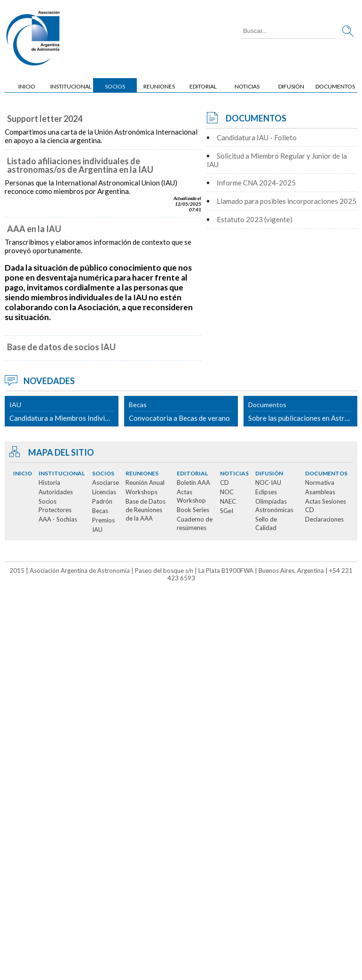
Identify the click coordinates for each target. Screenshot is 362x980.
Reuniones (159, 86)
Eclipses (266, 492)
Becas (100, 511)
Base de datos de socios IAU (61, 347)
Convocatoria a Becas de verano (181, 411)
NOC (227, 492)
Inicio (27, 86)
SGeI (227, 511)
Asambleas (320, 492)
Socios (115, 86)
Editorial (203, 86)
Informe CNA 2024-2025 (256, 183)
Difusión (291, 86)
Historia (49, 482)
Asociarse (106, 482)
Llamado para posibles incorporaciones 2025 (287, 201)
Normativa (320, 482)
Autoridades (56, 492)
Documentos (335, 86)
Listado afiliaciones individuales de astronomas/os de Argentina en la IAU (80, 165)
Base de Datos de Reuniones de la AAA (146, 510)
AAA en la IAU (34, 229)
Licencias (104, 492)
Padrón (102, 501)
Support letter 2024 (45, 119)
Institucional (71, 86)
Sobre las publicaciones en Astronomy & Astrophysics (303, 411)
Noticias (247, 86)
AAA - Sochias (58, 519)
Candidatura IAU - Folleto (257, 137)
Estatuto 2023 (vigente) (255, 219)
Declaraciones (324, 519)
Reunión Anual (145, 482)
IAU (97, 530)
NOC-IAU (268, 482)
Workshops (142, 492)
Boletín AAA (193, 482)
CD (224, 482)
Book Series (193, 510)
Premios (103, 520)
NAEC (228, 501)
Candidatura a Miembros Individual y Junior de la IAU (64, 411)
